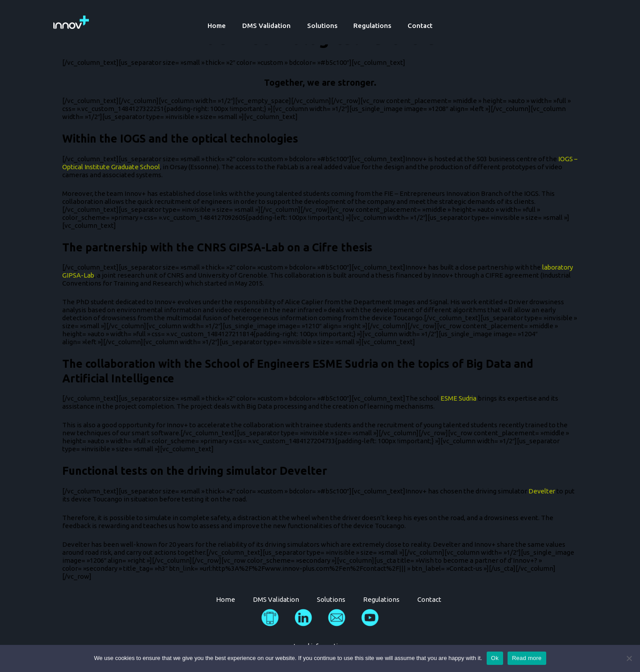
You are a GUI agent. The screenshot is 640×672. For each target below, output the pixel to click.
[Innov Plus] (71, 22)
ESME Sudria (459, 398)
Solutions (322, 26)
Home (223, 26)
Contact (414, 26)
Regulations (370, 26)
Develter (542, 491)
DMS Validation (270, 26)
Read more (527, 658)
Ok (495, 658)
